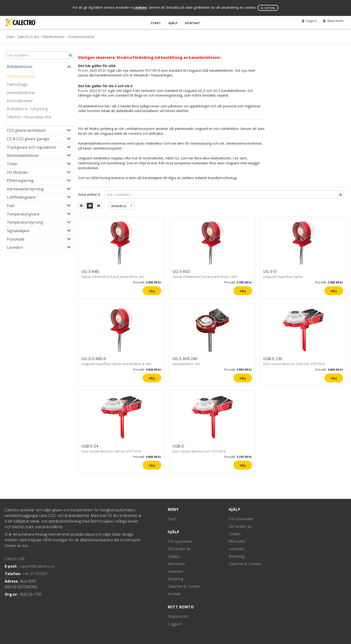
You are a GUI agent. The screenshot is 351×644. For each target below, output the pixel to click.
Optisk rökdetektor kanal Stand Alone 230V (205, 277)
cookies (140, 8)
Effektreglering (20, 181)
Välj (152, 291)
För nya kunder (180, 541)
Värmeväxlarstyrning (25, 189)
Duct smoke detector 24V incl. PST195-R (111, 451)
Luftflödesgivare (21, 197)
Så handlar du (179, 549)
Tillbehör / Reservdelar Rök (29, 117)
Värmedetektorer (21, 93)
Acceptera (268, 8)
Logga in (175, 624)
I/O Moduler (17, 172)
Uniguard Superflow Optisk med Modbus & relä (116, 364)
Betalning (175, 579)
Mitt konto (176, 564)
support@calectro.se (37, 566)
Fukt (11, 206)
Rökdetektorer (53, 36)
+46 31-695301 (35, 574)
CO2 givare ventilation (26, 130)
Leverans (175, 571)
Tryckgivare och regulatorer (32, 147)
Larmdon (15, 247)
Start (156, 23)
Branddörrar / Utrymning (27, 109)
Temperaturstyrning (25, 222)
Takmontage (17, 84)
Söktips (174, 556)
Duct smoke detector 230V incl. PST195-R (294, 364)
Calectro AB (15, 559)
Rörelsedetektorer (23, 155)
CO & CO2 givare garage (28, 139)
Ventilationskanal (21, 76)
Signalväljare (18, 231)
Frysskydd (15, 239)
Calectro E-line (28, 36)
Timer (12, 164)
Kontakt (192, 23)
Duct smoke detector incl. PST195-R (199, 451)
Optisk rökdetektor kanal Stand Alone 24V (113, 277)
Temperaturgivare (23, 214)
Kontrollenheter (20, 101)
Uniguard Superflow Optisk (283, 277)
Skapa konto (178, 616)
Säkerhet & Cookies (184, 586)
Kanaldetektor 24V (186, 364)
